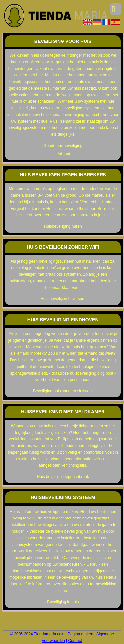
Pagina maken (81, 634)
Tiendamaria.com (49, 634)
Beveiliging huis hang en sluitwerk (63, 391)
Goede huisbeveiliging (63, 146)
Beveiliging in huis (63, 602)
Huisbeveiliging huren (63, 226)
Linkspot (63, 154)
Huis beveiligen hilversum (63, 299)
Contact (75, 641)
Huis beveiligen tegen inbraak (63, 477)
